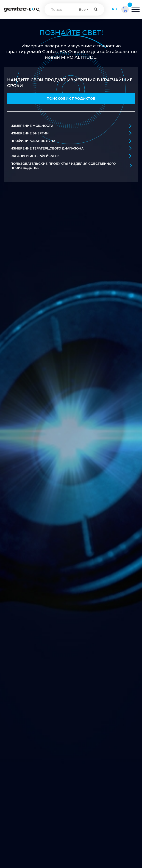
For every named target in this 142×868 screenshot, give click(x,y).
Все (82, 9)
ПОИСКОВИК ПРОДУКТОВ (71, 98)
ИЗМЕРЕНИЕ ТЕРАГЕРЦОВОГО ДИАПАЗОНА (71, 148)
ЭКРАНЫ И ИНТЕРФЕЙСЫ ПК (71, 156)
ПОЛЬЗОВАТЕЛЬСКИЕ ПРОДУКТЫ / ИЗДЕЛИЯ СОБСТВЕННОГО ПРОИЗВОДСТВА (71, 166)
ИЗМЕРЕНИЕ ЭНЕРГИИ (71, 133)
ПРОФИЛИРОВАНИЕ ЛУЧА (71, 141)
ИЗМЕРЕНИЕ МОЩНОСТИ (71, 126)
